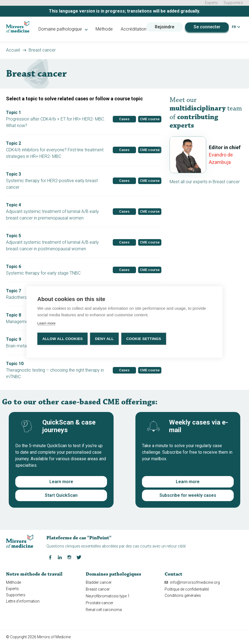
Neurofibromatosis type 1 (108, 595)
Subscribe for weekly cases (188, 495)
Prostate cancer (100, 602)
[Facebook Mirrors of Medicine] (50, 556)
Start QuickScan (61, 495)
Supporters (233, 3)
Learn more (61, 481)
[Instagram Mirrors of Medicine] (69, 556)
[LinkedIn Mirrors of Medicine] (60, 556)
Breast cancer (42, 49)
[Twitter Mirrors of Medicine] (79, 556)
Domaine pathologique (63, 28)
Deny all (105, 339)
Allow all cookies (63, 339)
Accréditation (133, 28)
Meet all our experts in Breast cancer (205, 181)
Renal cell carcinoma (104, 609)
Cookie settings (144, 339)
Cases (124, 118)
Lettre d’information (23, 601)
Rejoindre (164, 26)
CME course (150, 118)
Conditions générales (183, 595)
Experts (211, 3)
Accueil (13, 49)
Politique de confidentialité (187, 589)
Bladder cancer (99, 582)
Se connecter (207, 26)
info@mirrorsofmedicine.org (192, 582)
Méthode (104, 28)
